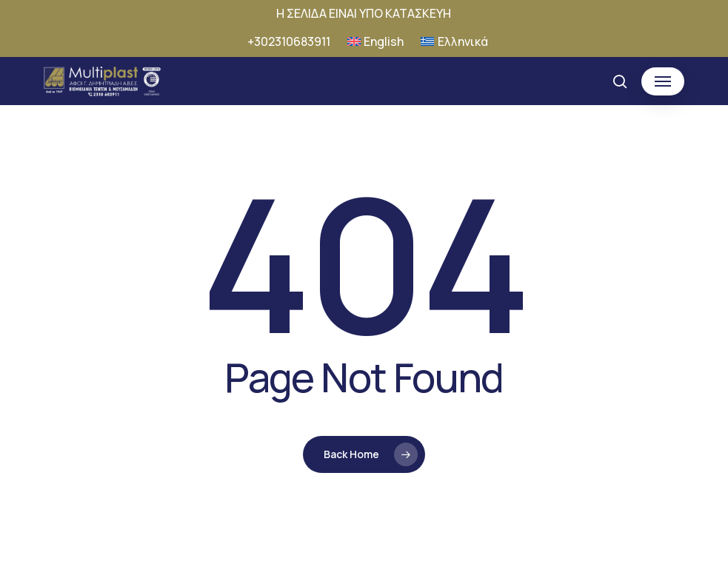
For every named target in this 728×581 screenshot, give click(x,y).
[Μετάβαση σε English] (376, 41)
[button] (663, 81)
